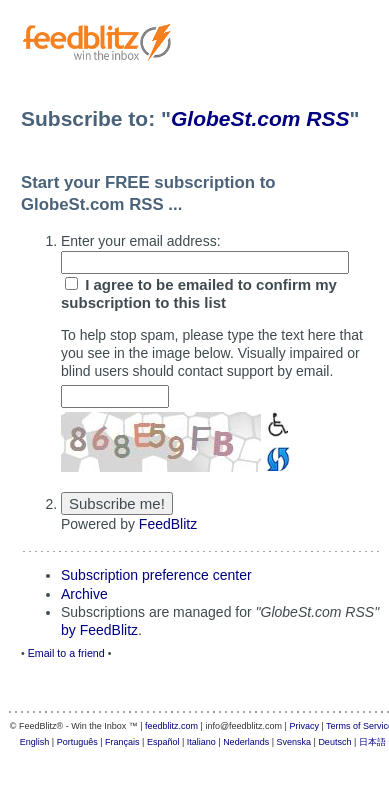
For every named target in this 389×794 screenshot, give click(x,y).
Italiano (201, 742)
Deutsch (334, 742)
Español (163, 742)
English (35, 742)
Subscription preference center (156, 575)
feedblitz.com (171, 726)
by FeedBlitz (99, 630)
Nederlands (246, 742)
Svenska (294, 742)
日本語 (372, 742)
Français (122, 742)
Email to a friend (66, 653)
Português (77, 742)
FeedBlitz (168, 524)
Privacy (304, 726)
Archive (84, 594)
